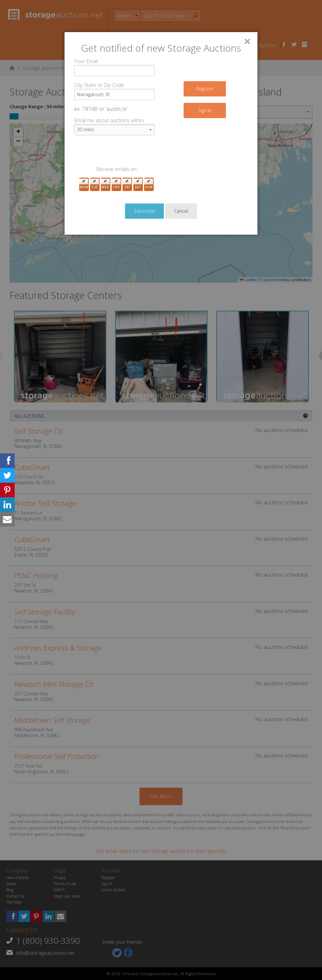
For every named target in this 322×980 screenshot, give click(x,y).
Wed (106, 185)
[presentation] (122, 153)
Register (205, 89)
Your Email (86, 61)
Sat (138, 185)
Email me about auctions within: (109, 120)
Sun (149, 185)
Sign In (205, 110)
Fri (127, 185)
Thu (116, 185)
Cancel (181, 211)
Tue (95, 185)
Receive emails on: (117, 169)
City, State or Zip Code (99, 85)
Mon (84, 185)
